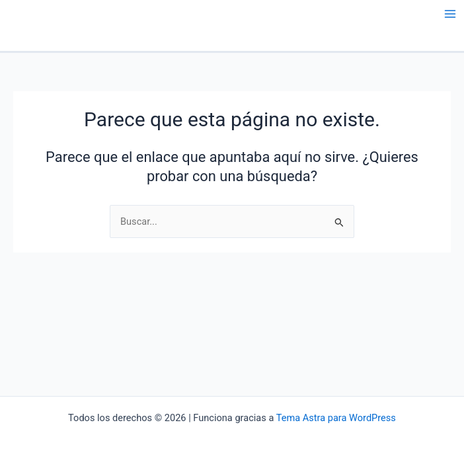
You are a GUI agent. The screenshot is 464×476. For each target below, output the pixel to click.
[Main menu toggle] (450, 14)
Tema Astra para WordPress (336, 418)
